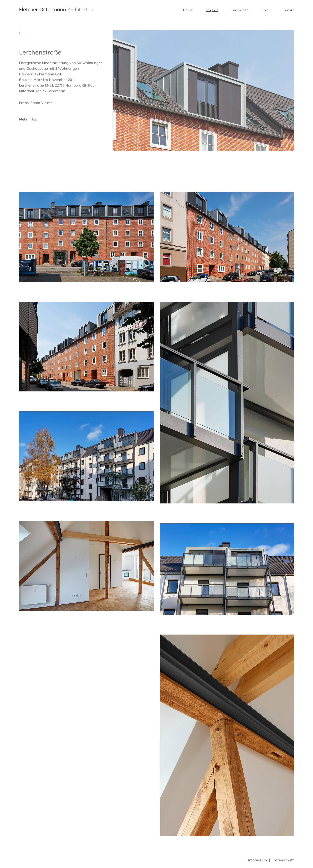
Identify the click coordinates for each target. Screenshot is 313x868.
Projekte (212, 10)
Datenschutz (283, 860)
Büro (265, 10)
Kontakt (288, 10)
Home (188, 10)
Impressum (258, 860)
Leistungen (240, 10)
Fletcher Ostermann (56, 9)
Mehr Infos (28, 134)
